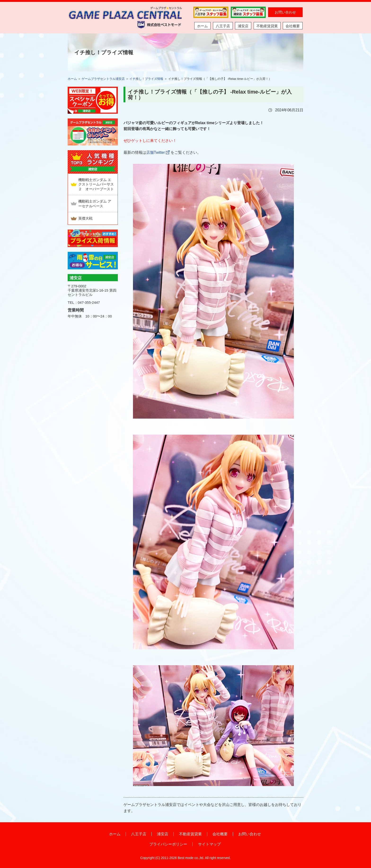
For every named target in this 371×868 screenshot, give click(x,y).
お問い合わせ (285, 12)
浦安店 (243, 26)
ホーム (202, 26)
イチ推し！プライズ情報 (146, 79)
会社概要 (293, 26)
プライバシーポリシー (168, 844)
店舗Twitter (156, 152)
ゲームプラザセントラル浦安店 (103, 79)
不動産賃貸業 (267, 26)
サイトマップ (209, 844)
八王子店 (223, 26)
